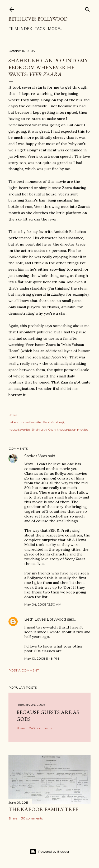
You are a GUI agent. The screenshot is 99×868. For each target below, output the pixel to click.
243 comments (41, 728)
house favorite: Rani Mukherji (42, 422)
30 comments (32, 818)
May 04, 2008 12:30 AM (43, 604)
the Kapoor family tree (43, 809)
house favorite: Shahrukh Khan (32, 430)
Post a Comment (24, 670)
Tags (40, 29)
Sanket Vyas (36, 456)
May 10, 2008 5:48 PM (42, 658)
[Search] (87, 8)
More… (55, 29)
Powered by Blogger (50, 852)
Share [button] (13, 415)
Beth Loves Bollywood (38, 19)
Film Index (20, 29)
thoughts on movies (73, 430)
